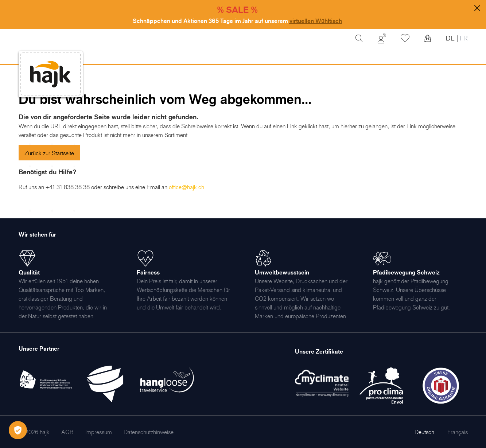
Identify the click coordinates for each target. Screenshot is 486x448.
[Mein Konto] (382, 38)
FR (463, 38)
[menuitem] (67, 432)
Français (458, 432)
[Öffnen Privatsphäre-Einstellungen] (18, 430)
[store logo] (51, 74)
